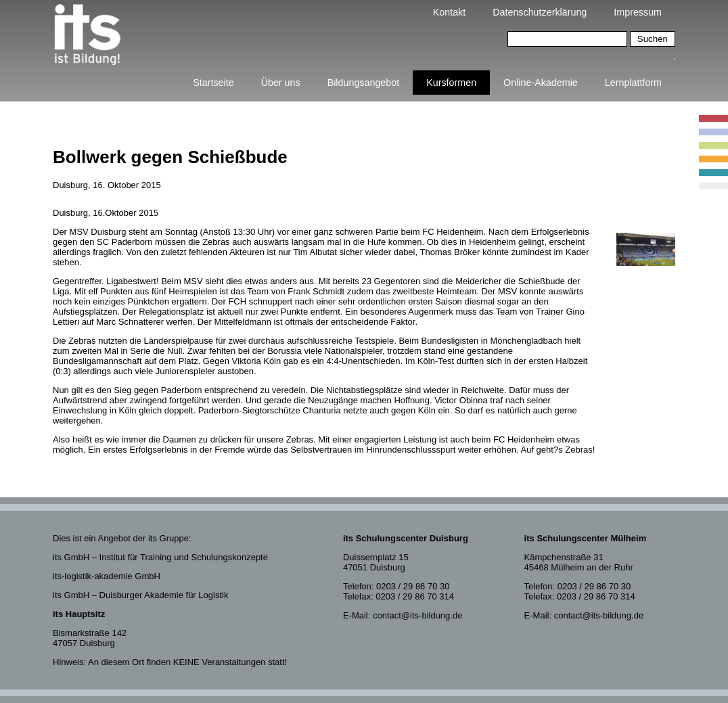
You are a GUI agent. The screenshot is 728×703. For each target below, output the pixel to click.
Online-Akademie (541, 83)
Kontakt (449, 12)
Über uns (281, 83)
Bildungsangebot (364, 83)
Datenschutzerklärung (540, 12)
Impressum (638, 12)
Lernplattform (633, 83)
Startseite (213, 83)
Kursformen (451, 83)
